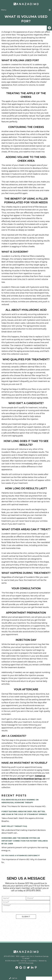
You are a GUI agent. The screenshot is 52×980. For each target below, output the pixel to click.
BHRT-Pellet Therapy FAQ (14, 826)
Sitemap (24, 961)
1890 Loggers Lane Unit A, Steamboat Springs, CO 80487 (32, 957)
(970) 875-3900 (33, 891)
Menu (4, 10)
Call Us (13, 978)
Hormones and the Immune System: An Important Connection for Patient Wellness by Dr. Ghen (25, 841)
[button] (49, 28)
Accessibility (33, 961)
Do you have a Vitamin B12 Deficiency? (21, 856)
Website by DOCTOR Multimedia (33, 962)
